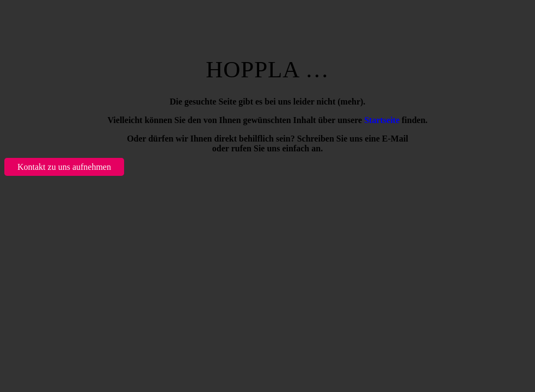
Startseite (382, 120)
